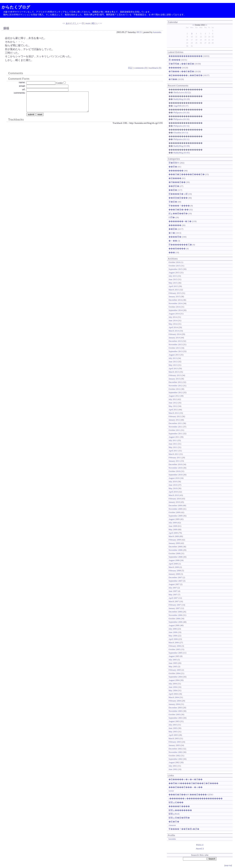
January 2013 (174, 379)
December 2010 (175, 464)
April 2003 (173, 735)
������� (176, 171)
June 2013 (173, 362)
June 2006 (173, 632)
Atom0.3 (200, 849)
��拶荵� (174, 186)
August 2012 (174, 396)
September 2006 (176, 622)
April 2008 (173, 564)
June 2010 (173, 485)
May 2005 (173, 666)
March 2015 (174, 290)
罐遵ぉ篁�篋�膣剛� (179, 818)
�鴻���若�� (177, 182)
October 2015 (174, 266)
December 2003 (175, 708)
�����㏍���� (179, 806)
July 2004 (173, 684)
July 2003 (173, 725)
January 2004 (174, 704)
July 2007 (173, 588)
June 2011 (173, 444)
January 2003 (174, 745)
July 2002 (173, 766)
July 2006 (173, 629)
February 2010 (175, 499)
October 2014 (174, 307)
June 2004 (173, 687)
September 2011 (175, 434)
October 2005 (174, 649)
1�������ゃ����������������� (196, 798)
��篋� (173, 229)
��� (172, 252)
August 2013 (174, 355)
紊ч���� (174, 60)
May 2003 (173, 732)
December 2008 (175, 547)
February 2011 (175, 457)
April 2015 (173, 286)
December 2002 (175, 749)
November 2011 (175, 427)
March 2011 (174, 454)
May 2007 (173, 595)
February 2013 (175, 375)
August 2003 (174, 721)
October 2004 (174, 673)
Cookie (59, 83)
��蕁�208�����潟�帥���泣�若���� (193, 783)
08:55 (139, 32)
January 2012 (174, 420)
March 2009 (174, 536)
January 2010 (174, 502)
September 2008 (176, 557)
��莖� (173, 167)
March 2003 (174, 738)
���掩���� (177, 249)
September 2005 (176, 653)
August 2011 (174, 437)
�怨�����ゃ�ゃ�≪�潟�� (186, 779)
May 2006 (173, 636)
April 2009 (173, 533)
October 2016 (174, 262)
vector (171, 791)
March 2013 (174, 372)
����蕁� (175, 237)
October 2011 (174, 430)
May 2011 (173, 447)
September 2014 (176, 310)
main (88, 23)
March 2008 (174, 567)
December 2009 (175, 505)
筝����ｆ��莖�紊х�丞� (184, 829)
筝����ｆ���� (179, 206)
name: (22, 82)
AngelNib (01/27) (181, 106)
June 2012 (173, 403)
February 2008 (175, 571)
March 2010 (174, 495)
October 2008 (174, 553)
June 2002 (173, 769)
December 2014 (175, 300)
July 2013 (173, 358)
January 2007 (174, 608)
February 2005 (175, 670)
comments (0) (141, 68)
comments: (20, 93)
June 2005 (173, 663)
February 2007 (175, 605)
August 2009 (174, 519)
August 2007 (174, 584)
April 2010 (173, 492)
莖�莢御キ (174, 163)
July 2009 (173, 523)
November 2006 (175, 615)
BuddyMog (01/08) (181, 146)
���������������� (186, 56)
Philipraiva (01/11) (181, 139)
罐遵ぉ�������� (180, 810)
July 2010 (173, 481)
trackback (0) (155, 68)
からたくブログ (16, 7)
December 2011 (175, 423)
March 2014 (174, 331)
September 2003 (176, 718)
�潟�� (173, 79)
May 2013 (173, 365)
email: (22, 86)
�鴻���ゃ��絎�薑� (181, 71)
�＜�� (173, 241)
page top (228, 865)
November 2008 (175, 550)
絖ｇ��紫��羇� (178, 213)
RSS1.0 (200, 845)
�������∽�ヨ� (180, 221)
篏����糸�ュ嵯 (178, 194)
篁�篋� (173, 202)
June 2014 (173, 320)
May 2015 (173, 283)
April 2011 (173, 451)
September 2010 (176, 475)
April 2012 (173, 410)
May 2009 (173, 529)
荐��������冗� (180, 245)
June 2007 (173, 591)
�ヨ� (172, 233)
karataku (157, 32)
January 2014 (174, 338)
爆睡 (6, 28)
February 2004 (175, 701)
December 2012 (175, 382)
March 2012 (174, 413)
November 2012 (175, 386)
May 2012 (173, 406)
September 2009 (176, 516)
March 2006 (174, 642)
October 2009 (174, 512)
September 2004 (176, 677)
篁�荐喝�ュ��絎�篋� (181, 64)
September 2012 (176, 392)
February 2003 (175, 742)
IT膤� (172, 217)
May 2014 (173, 324)
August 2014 (174, 314)
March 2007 (174, 601)
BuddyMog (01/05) (181, 153)
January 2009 (174, 543)
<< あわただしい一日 (73, 23)
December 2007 (175, 577)
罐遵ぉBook (174, 814)
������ (175, 68)
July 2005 (173, 660)
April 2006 (173, 639)
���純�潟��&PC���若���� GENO (191, 795)
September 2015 (176, 269)
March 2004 (174, 697)
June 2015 (173, 279)
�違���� (175, 178)
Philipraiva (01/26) (181, 112)
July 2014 (173, 317)
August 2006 (174, 625)
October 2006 (174, 618)
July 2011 (173, 440)
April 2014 (173, 327)
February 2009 (175, 540)
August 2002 (174, 762)
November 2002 (175, 752)
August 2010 (174, 478)
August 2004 (174, 680)
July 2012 (173, 399)
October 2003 (174, 714)
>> (206, 25)
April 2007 (173, 598)
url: (24, 89)
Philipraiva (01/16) (181, 126)
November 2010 (175, 468)
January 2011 (174, 461)
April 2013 (173, 368)
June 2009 (173, 526)
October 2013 (174, 348)
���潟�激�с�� (179, 210)
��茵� (173, 190)
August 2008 (174, 560)
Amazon (172, 825)
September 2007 (176, 581)
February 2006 (175, 646)
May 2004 (173, 690)
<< (193, 25)
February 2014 (175, 334)
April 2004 (173, 694)
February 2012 (175, 416)
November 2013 (175, 344)
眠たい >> (97, 23)
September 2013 (176, 351)
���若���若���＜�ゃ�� (186, 787)
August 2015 (174, 273)
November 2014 (175, 303)
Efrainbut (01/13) (181, 133)
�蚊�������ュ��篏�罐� (186, 75)
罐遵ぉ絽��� (176, 802)
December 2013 (175, 341)
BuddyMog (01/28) (181, 99)
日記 (130, 68)
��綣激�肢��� (178, 198)
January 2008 (174, 574)
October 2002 (174, 756)
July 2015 (173, 276)
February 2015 (175, 293)
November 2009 (175, 509)
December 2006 (175, 612)
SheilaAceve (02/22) (182, 92)
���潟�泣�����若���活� (187, 174)
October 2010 (174, 471)
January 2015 (174, 296)
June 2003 (173, 728)
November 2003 (175, 711)
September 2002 (176, 759)
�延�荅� (174, 822)
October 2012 (174, 389)
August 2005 (174, 656)
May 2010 (173, 488)
